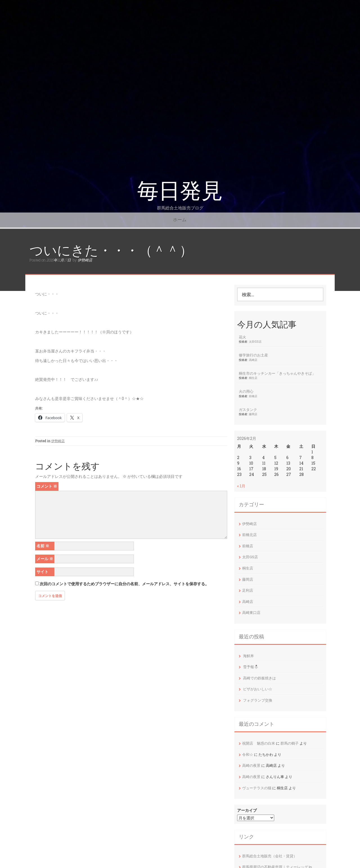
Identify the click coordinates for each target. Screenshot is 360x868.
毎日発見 (180, 191)
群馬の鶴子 (290, 743)
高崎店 (253, 360)
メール (45, 559)
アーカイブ (247, 810)
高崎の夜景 (251, 765)
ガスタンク (248, 410)
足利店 (248, 590)
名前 (43, 546)
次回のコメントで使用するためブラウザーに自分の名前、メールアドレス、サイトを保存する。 (124, 584)
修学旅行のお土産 (253, 355)
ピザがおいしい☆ (258, 689)
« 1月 (241, 486)
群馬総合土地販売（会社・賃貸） (270, 856)
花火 (242, 337)
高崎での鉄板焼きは (259, 678)
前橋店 (253, 396)
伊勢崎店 (85, 260)
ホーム (180, 220)
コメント (47, 486)
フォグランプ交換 (258, 700)
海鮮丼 (248, 656)
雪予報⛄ (251, 667)
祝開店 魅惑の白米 (259, 743)
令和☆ (248, 754)
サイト (42, 572)
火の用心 (246, 391)
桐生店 (253, 378)
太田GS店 (255, 342)
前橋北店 (249, 535)
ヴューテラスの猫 (257, 788)
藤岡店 (253, 414)
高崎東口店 (251, 612)
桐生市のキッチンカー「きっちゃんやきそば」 (277, 373)
